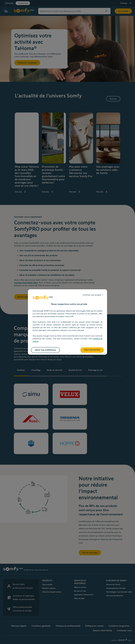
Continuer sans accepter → (93, 295)
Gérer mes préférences (45, 350)
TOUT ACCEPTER (92, 350)
